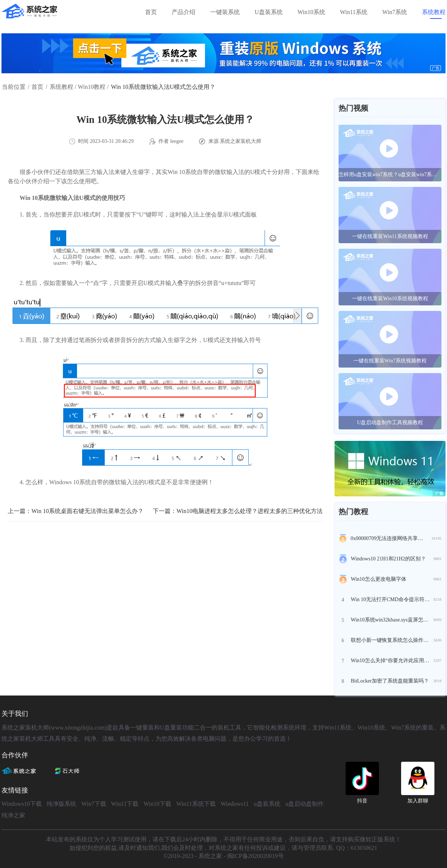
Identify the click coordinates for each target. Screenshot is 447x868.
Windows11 (235, 804)
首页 (151, 12)
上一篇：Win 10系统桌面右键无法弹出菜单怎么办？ (76, 511)
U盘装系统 (269, 12)
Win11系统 (354, 12)
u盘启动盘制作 (305, 804)
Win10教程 (92, 87)
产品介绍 (184, 12)
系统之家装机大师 (241, 141)
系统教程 (434, 12)
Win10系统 (311, 12)
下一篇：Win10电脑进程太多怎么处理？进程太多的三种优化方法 (238, 511)
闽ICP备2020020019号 (256, 856)
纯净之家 (13, 815)
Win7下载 (94, 804)
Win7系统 (395, 12)
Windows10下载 (22, 804)
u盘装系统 (267, 804)
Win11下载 (125, 804)
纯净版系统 (61, 804)
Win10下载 (157, 804)
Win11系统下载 (196, 804)
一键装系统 (225, 12)
